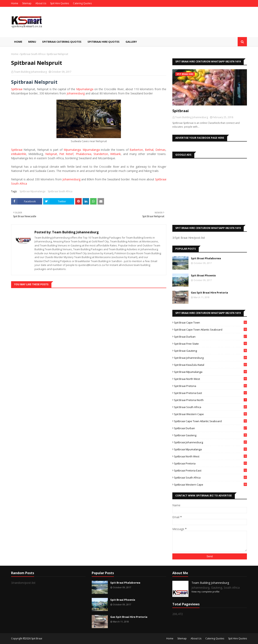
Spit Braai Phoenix (203, 275)
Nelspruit (51, 154)
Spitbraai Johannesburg (210, 442)
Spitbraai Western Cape (210, 485)
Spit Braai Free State (210, 344)
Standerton (101, 154)
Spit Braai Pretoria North (210, 400)
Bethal (149, 150)
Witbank (115, 154)
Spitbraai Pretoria (210, 463)
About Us (41, 3)
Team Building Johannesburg (30, 72)
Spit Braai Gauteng (210, 351)
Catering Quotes (82, 3)
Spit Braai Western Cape (210, 414)
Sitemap (27, 3)
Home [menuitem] (18, 42)
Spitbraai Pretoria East (210, 470)
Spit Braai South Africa (210, 407)
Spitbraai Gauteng (210, 435)
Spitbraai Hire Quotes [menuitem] (104, 42)
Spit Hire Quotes (60, 3)
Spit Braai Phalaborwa (206, 258)
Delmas (160, 150)
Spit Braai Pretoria (210, 386)
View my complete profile (205, 592)
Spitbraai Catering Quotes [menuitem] (62, 42)
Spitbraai (17, 89)
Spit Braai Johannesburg (210, 358)
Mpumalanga (85, 89)
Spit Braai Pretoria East (210, 393)
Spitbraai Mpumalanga (32, 191)
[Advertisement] (210, 191)
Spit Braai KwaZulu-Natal (210, 365)
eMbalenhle (19, 154)
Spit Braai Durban (210, 337)
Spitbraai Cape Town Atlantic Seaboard (210, 421)
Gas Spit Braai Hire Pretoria (209, 293)
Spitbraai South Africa (32, 54)
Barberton (136, 150)
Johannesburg (76, 93)
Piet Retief (66, 154)
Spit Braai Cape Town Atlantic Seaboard (210, 330)
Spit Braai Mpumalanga (210, 372)
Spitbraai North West (210, 456)
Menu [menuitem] (32, 42)
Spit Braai (37, 638)
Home (15, 3)
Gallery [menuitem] (131, 42)
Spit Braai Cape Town (210, 323)
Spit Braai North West (210, 379)
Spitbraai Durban (210, 428)
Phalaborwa (84, 154)
